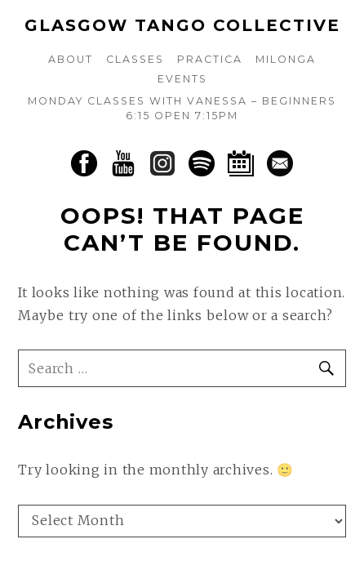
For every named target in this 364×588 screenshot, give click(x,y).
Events (182, 79)
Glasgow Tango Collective (182, 25)
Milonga (286, 59)
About (71, 59)
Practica (210, 59)
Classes (135, 59)
